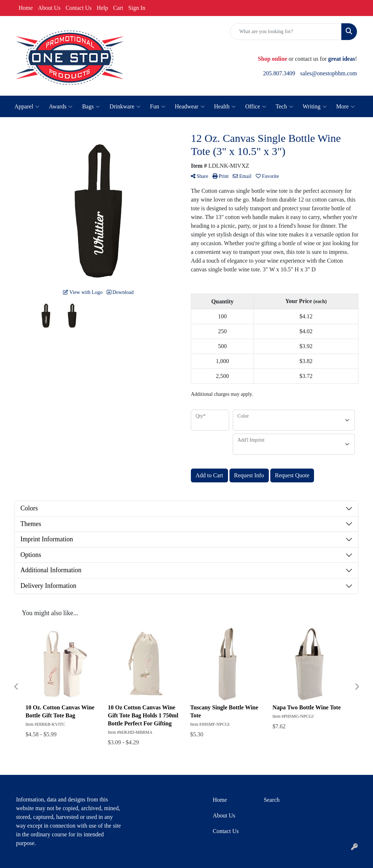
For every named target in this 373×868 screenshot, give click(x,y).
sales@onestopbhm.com (329, 73)
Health (225, 107)
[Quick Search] (286, 32)
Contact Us (79, 8)
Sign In (137, 8)
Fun (158, 107)
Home (26, 8)
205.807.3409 (279, 73)
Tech (284, 107)
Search (272, 800)
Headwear (190, 107)
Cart (118, 8)
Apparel (27, 107)
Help (102, 8)
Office (256, 107)
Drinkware (125, 107)
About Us (49, 8)
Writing (315, 107)
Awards (61, 107)
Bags (91, 107)
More (346, 107)
